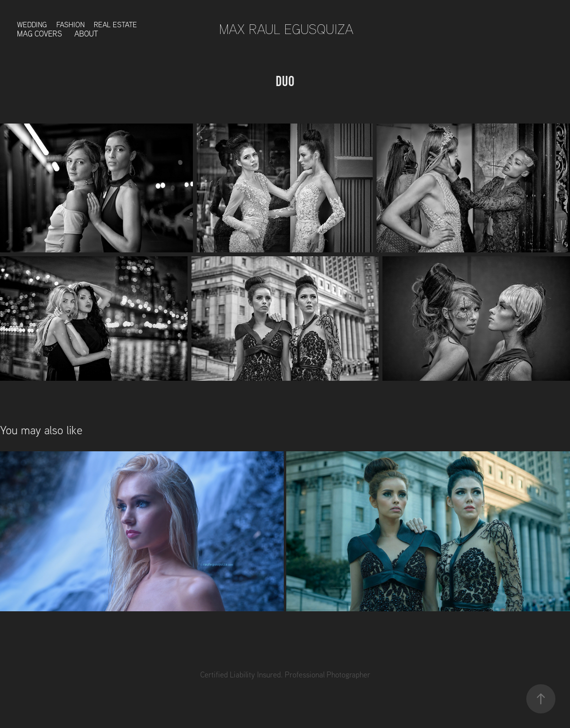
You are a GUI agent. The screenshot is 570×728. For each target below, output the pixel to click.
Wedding (32, 25)
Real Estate (115, 25)
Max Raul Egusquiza (286, 29)
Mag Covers (40, 34)
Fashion (70, 25)
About (86, 34)
